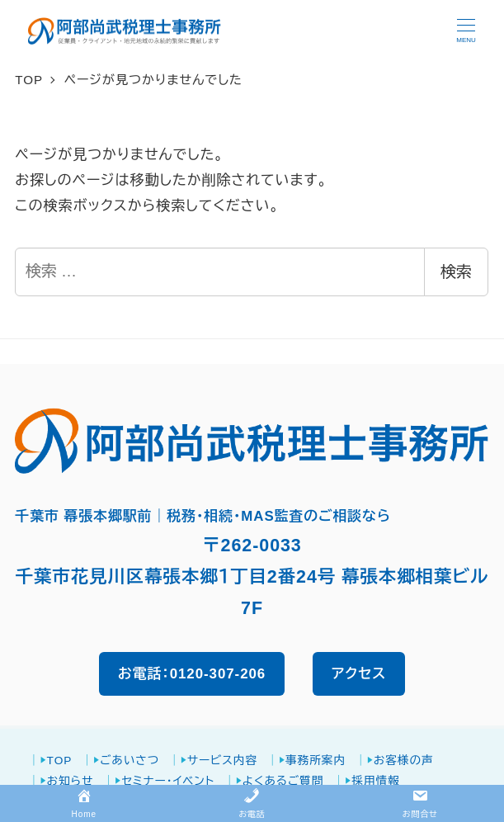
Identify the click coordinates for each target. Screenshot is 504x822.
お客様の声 (404, 761)
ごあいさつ (130, 761)
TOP (60, 761)
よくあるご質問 (283, 781)
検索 (456, 272)
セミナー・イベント (168, 781)
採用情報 (376, 781)
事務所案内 (316, 761)
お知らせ (71, 781)
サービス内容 (222, 761)
